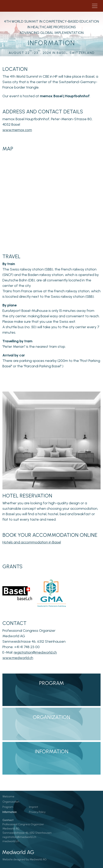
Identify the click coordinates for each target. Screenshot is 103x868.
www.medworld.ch (18, 658)
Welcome (8, 796)
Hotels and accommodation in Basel (32, 542)
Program (8, 807)
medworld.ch (11, 841)
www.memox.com (17, 130)
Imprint (33, 807)
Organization (11, 802)
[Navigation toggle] (95, 6)
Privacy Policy (37, 812)
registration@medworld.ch (35, 652)
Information (10, 812)
